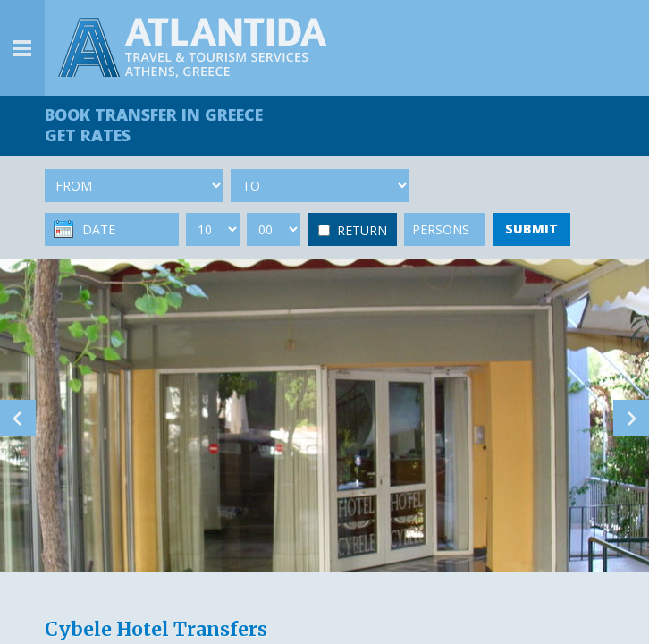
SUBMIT (531, 229)
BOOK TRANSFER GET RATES (154, 125)
